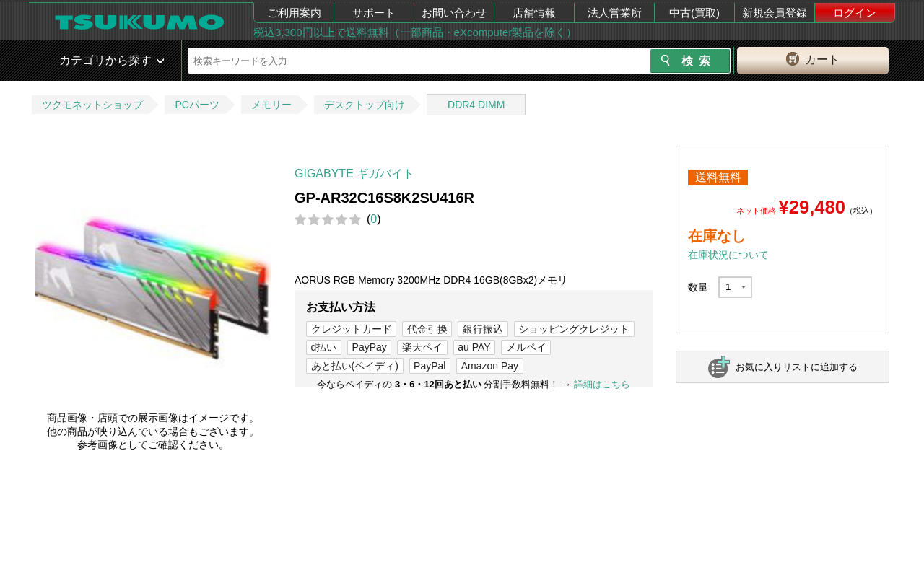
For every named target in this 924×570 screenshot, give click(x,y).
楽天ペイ (422, 347)
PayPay (370, 347)
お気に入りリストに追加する (797, 367)
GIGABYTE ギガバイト (354, 174)
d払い (324, 347)
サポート (374, 13)
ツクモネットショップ (92, 105)
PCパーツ (197, 105)
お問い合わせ (454, 13)
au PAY (474, 347)
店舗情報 (534, 13)
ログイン (855, 13)
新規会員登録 (775, 13)
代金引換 (427, 329)
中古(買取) (694, 13)
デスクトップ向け (365, 105)
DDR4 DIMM (476, 105)
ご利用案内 (294, 13)
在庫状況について (728, 255)
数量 (698, 287)
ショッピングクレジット (574, 329)
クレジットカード (352, 329)
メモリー (271, 105)
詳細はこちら (602, 384)
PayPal (430, 366)
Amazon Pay (490, 366)
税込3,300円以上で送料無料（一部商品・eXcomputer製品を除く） (415, 32)
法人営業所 (615, 13)
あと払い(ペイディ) (355, 366)
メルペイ (526, 347)
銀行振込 (483, 329)
